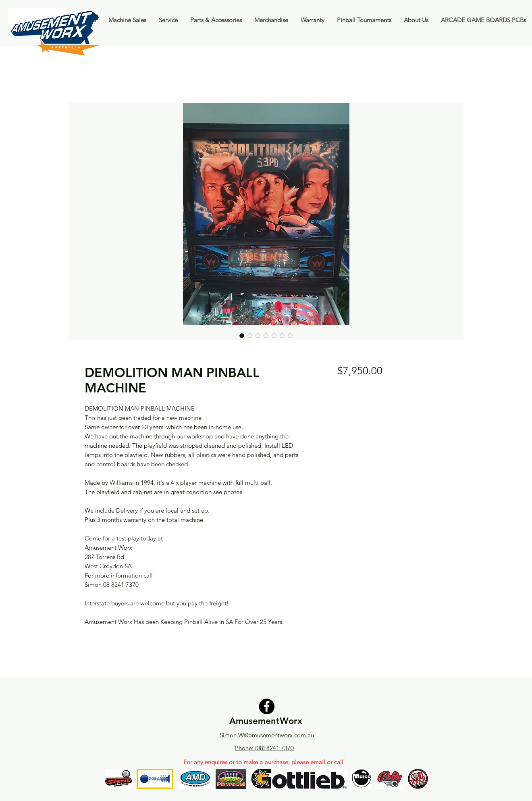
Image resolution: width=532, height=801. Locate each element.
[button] (127, 20)
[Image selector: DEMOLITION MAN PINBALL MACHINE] (242, 336)
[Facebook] (267, 706)
